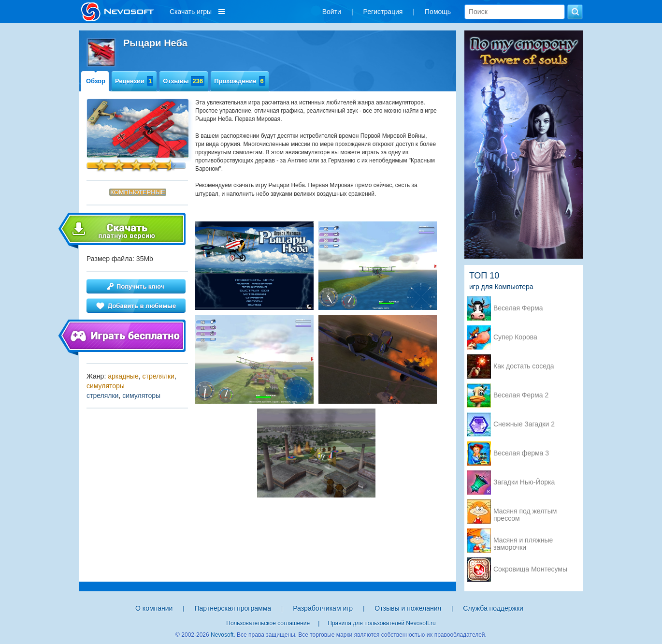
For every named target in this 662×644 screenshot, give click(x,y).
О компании (154, 608)
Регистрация (383, 12)
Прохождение (240, 81)
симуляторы (106, 386)
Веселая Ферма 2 (521, 395)
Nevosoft (222, 635)
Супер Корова (515, 337)
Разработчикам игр (323, 608)
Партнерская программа (233, 608)
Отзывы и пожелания (408, 608)
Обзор (96, 81)
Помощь (438, 12)
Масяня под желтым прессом (525, 512)
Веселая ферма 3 (521, 453)
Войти (332, 12)
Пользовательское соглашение (268, 623)
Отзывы (184, 81)
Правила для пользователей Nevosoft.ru (381, 623)
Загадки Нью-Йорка (524, 482)
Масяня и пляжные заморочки (523, 541)
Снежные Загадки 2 (524, 424)
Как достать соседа (524, 366)
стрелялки (158, 376)
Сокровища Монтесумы (530, 569)
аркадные (123, 376)
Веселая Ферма (518, 308)
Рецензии (134, 81)
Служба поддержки (493, 608)
